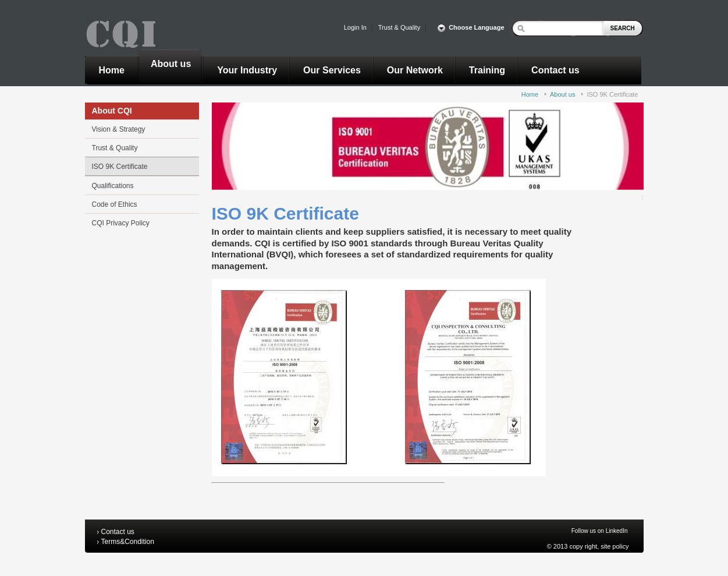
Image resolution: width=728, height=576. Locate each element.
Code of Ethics (115, 204)
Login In (355, 27)
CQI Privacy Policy (121, 223)
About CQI (112, 111)
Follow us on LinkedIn (600, 531)
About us (562, 94)
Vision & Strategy (119, 129)
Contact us (118, 532)
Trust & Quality (115, 148)
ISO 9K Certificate (612, 94)
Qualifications (113, 186)
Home (530, 94)
